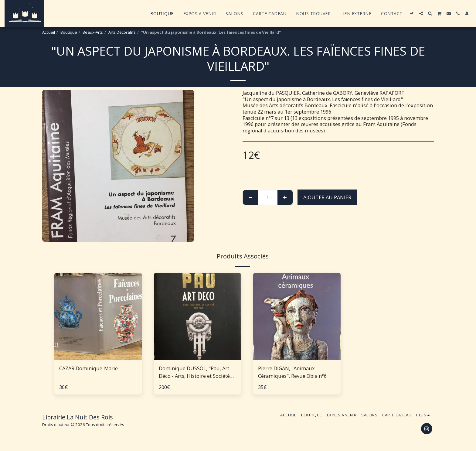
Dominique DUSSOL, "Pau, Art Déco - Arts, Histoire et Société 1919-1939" (194, 372)
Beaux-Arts (93, 32)
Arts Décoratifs (122, 32)
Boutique (69, 32)
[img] (98, 316)
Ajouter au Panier (327, 197)
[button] (412, 13)
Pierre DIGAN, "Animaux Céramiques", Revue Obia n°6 (292, 372)
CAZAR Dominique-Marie (88, 368)
